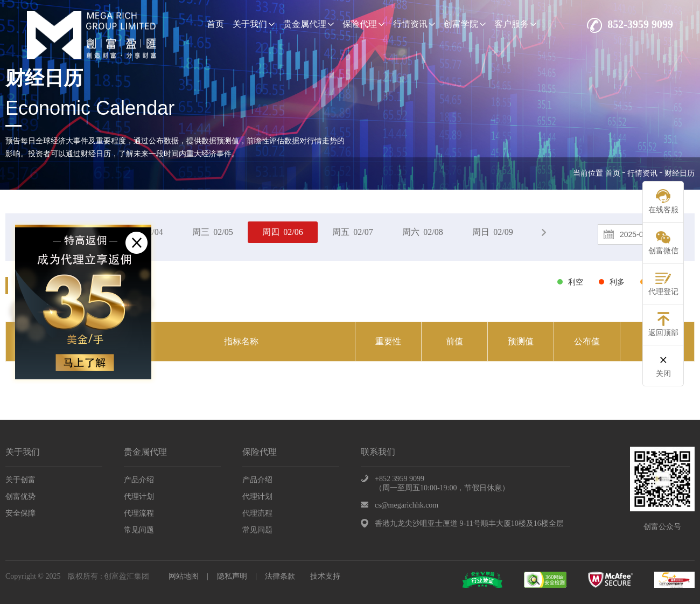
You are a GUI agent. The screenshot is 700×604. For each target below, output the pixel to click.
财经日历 (680, 173)
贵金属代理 (309, 24)
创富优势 (20, 497)
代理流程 (139, 513)
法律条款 (280, 576)
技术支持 (325, 576)
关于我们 (254, 24)
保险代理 (363, 24)
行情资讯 (414, 24)
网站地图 (184, 576)
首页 (215, 24)
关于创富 (20, 480)
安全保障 (20, 513)
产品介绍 (139, 480)
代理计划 (139, 497)
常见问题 (139, 530)
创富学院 (465, 24)
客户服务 (515, 24)
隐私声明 (232, 576)
